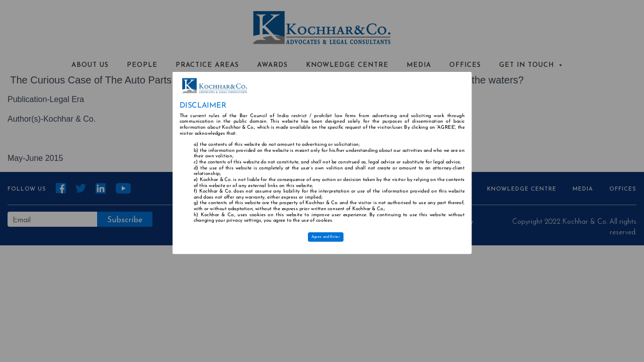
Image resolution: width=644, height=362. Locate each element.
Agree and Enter (326, 237)
